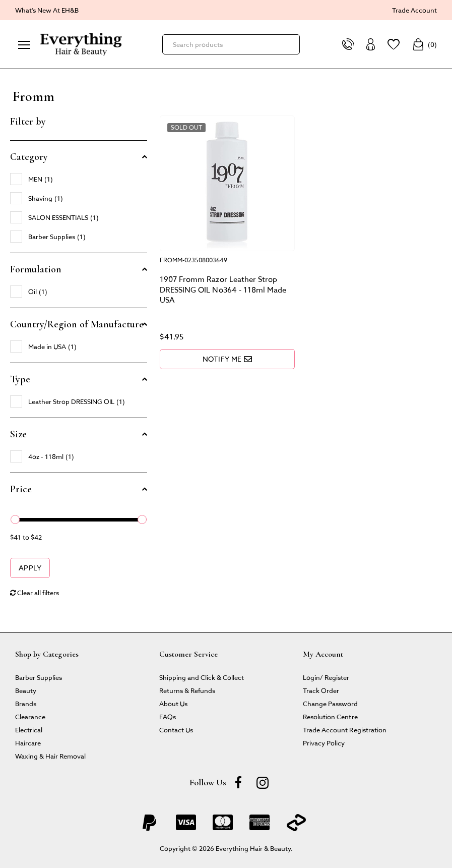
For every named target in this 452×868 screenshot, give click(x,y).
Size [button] (18, 434)
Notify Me (228, 359)
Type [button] (20, 379)
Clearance (30, 716)
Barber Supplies (39, 677)
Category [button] (29, 157)
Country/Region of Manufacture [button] (77, 324)
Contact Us (176, 730)
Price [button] (21, 489)
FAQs (168, 716)
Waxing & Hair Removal (50, 756)
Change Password (330, 703)
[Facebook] (238, 782)
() (425, 44)
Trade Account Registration (344, 730)
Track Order (321, 690)
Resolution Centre (330, 716)
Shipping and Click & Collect (202, 677)
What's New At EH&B (47, 10)
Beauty (26, 690)
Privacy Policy (324, 743)
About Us (173, 703)
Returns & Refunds (187, 690)
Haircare (28, 743)
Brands (26, 703)
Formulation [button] (36, 269)
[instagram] (263, 782)
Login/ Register (326, 677)
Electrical (29, 730)
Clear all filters (35, 592)
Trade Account (414, 10)
